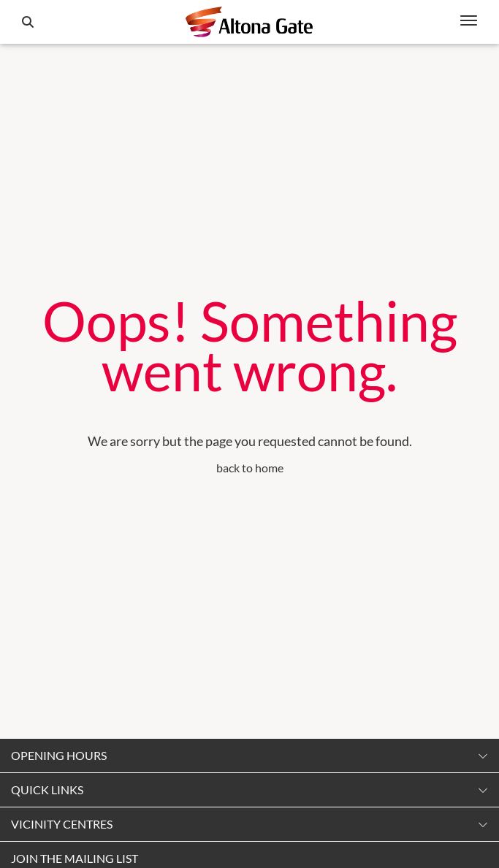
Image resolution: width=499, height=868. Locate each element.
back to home (250, 468)
